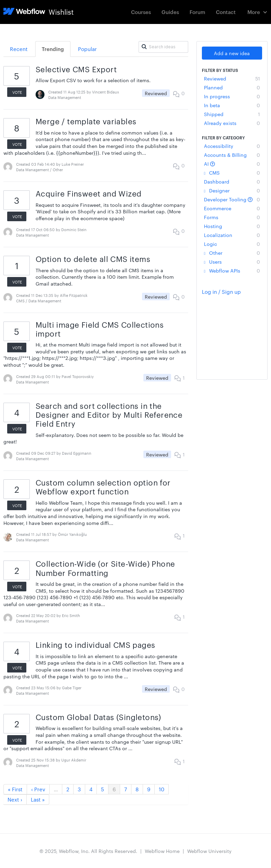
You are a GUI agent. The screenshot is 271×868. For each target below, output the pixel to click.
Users (232, 262)
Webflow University (209, 851)
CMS (232, 173)
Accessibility (232, 146)
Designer (232, 190)
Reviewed (232, 78)
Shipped (232, 114)
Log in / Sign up (221, 292)
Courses (141, 12)
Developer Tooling (232, 199)
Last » (38, 799)
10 (162, 789)
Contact (226, 12)
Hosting (232, 226)
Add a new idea (232, 53)
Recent (19, 49)
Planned (232, 87)
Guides (170, 12)
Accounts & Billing (232, 155)
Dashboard (232, 181)
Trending (53, 49)
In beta (232, 105)
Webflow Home (162, 851)
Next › (15, 799)
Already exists (232, 123)
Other (232, 253)
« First (15, 789)
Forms (232, 217)
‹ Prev (38, 789)
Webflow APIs (232, 271)
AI (232, 164)
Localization (232, 235)
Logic (232, 244)
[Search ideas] (164, 47)
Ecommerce (232, 208)
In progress (232, 96)
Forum (197, 12)
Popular (87, 49)
